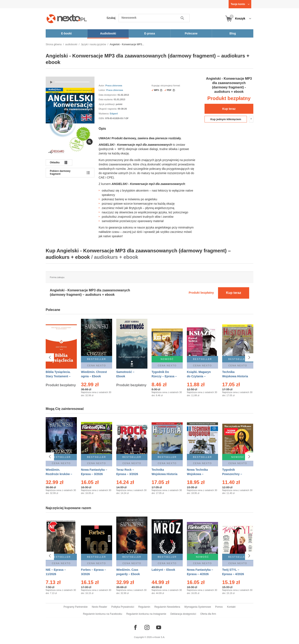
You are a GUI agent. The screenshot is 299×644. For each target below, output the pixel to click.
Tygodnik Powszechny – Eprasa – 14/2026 (234, 474)
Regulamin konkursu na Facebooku (103, 614)
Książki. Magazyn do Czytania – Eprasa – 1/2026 (199, 376)
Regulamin (144, 607)
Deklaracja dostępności (183, 614)
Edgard (114, 114)
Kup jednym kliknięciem (226, 119)
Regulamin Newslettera (167, 607)
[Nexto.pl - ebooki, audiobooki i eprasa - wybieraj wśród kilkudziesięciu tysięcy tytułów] (67, 19)
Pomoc (219, 607)
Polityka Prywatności (123, 607)
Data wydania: (106, 99)
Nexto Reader (99, 607)
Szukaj (111, 18)
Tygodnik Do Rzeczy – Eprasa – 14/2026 (164, 376)
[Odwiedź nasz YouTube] (159, 627)
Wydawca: (104, 114)
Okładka (55, 163)
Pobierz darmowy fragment (60, 172)
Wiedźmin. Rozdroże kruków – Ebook (59, 474)
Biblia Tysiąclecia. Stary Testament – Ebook (58, 376)
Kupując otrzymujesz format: (166, 86)
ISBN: (102, 118)
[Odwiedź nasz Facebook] (135, 627)
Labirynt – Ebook (163, 567)
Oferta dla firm (208, 614)
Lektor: (102, 90)
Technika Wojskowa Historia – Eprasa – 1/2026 (164, 474)
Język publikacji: (107, 104)
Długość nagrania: (108, 109)
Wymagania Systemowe (198, 607)
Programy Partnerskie (76, 607)
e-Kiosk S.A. (159, 637)
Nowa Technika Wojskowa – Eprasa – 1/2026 (198, 474)
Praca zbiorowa (114, 86)
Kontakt (231, 607)
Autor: (102, 86)
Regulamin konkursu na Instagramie (146, 614)
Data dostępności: (108, 95)
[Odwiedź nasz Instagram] (147, 627)
